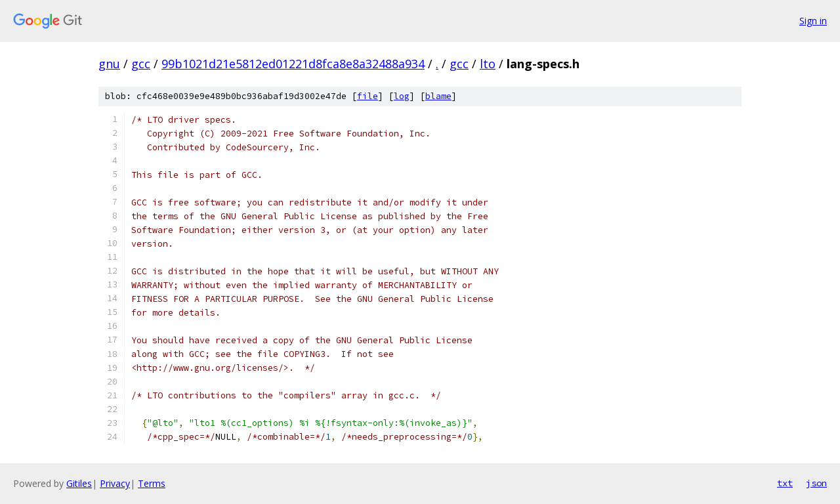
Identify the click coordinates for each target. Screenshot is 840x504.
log (402, 96)
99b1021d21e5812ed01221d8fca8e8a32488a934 (293, 64)
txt (785, 483)
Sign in (813, 21)
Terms (152, 483)
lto (488, 64)
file (367, 96)
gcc (141, 64)
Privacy (115, 483)
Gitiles (79, 483)
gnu (109, 64)
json (816, 483)
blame (438, 96)
